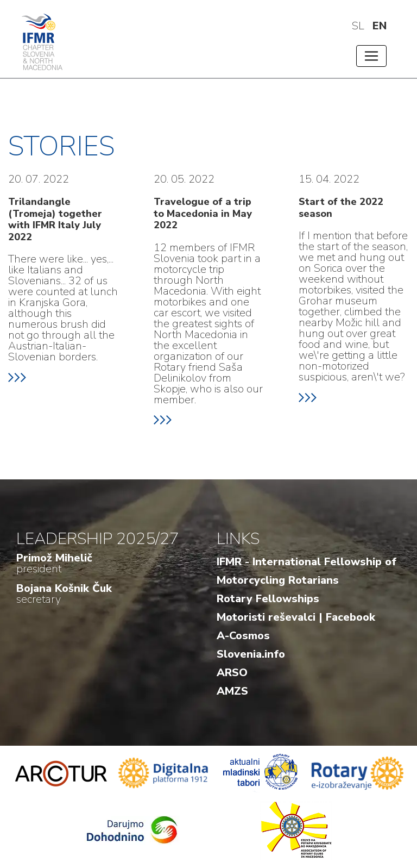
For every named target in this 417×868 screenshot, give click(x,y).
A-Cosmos (243, 636)
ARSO (232, 673)
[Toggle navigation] (371, 56)
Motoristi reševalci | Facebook (296, 617)
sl (358, 26)
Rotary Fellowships (268, 599)
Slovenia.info (251, 654)
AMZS (232, 691)
